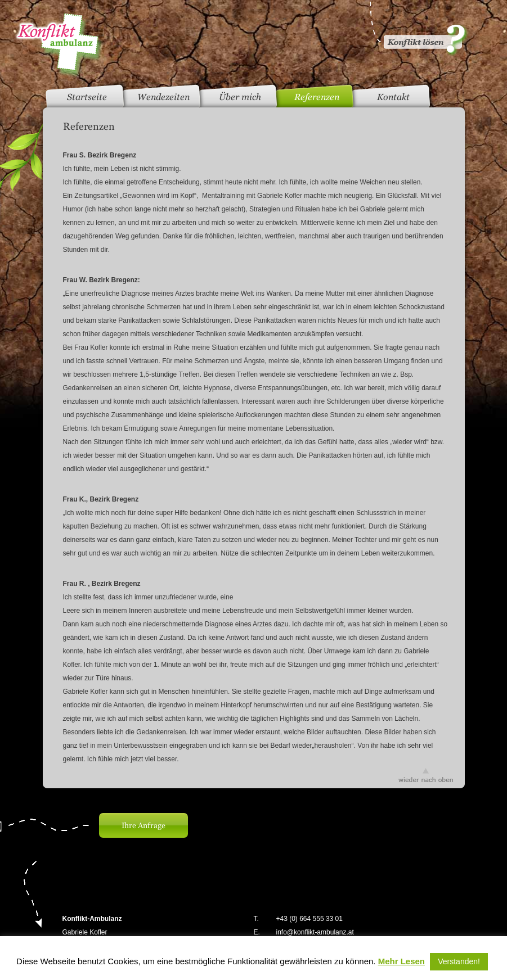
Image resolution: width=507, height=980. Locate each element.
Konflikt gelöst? (418, 28)
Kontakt (393, 97)
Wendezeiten (163, 97)
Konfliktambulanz (59, 46)
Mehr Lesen (401, 961)
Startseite (87, 97)
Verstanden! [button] (459, 961)
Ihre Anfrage (143, 825)
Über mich (240, 97)
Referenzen (317, 97)
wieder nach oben (426, 775)
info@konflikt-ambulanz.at (315, 932)
